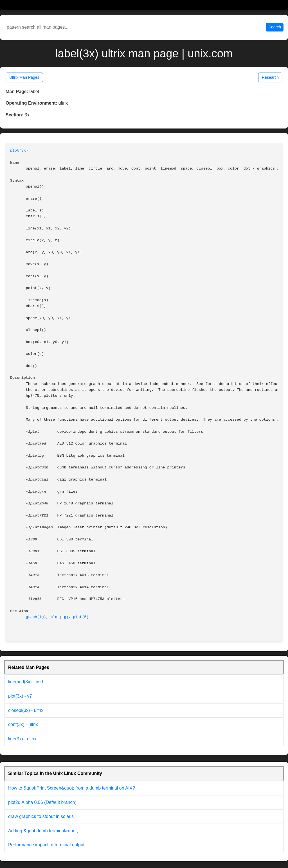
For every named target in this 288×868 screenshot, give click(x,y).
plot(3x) (19, 151)
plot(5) (81, 617)
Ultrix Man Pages (24, 77)
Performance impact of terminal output (46, 845)
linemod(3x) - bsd (26, 682)
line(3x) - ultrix (22, 739)
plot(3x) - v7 (20, 696)
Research (270, 77)
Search (275, 27)
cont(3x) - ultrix (23, 724)
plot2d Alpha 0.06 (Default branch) (42, 802)
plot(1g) (60, 617)
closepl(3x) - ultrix (26, 710)
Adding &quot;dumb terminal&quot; (43, 831)
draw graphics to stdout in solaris (41, 816)
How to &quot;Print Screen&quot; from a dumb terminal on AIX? (72, 788)
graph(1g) (36, 617)
